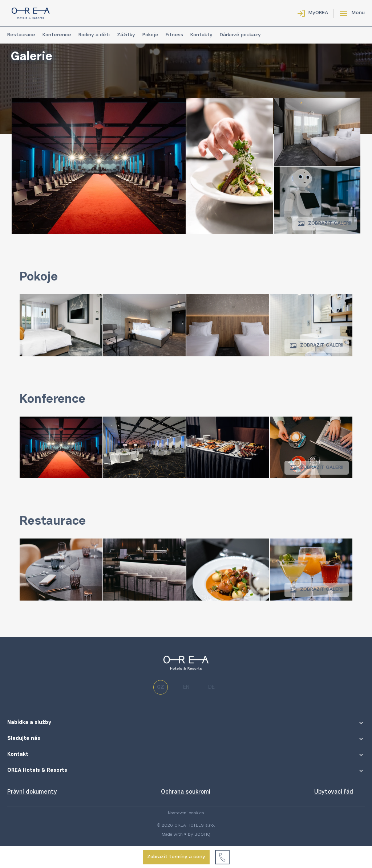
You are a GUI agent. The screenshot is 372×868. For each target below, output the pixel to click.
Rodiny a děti (94, 35)
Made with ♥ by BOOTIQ (186, 835)
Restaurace (21, 35)
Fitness (174, 35)
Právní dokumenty (32, 792)
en (186, 687)
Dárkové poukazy (240, 35)
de (211, 687)
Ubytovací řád (334, 792)
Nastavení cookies (186, 813)
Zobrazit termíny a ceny (176, 857)
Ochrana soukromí (186, 792)
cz (161, 687)
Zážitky (126, 35)
